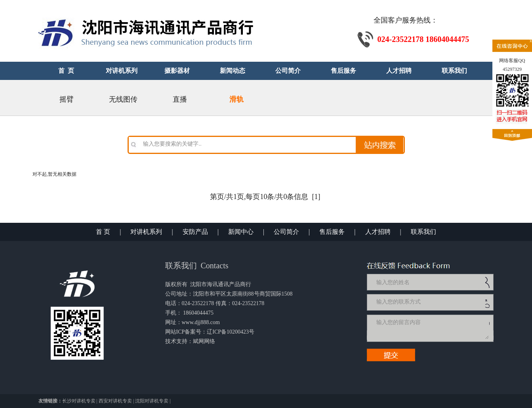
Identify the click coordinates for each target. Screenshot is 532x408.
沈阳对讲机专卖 (152, 401)
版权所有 (176, 284)
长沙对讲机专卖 (79, 401)
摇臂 (67, 99)
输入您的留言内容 (432, 328)
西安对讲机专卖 (115, 401)
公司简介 (286, 232)
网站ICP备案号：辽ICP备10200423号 (210, 332)
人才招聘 (378, 232)
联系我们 (423, 232)
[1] (316, 197)
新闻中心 (241, 232)
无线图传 (123, 99)
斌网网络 (204, 341)
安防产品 (195, 232)
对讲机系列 (146, 232)
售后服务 (332, 232)
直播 (180, 99)
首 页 (103, 232)
